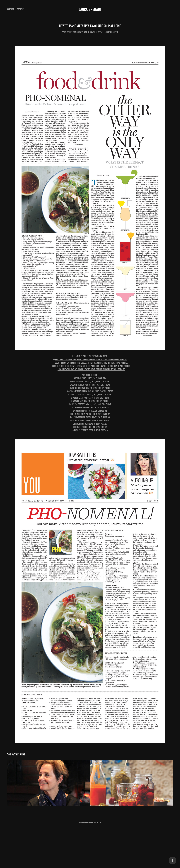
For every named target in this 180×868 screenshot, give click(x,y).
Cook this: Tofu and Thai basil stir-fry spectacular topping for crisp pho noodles (91, 360)
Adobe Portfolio (95, 823)
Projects (21, 9)
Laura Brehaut (90, 9)
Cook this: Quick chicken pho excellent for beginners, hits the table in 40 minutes (91, 363)
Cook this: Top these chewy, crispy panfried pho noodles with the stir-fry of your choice (91, 366)
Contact (11, 9)
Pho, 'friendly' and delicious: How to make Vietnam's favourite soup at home (91, 369)
